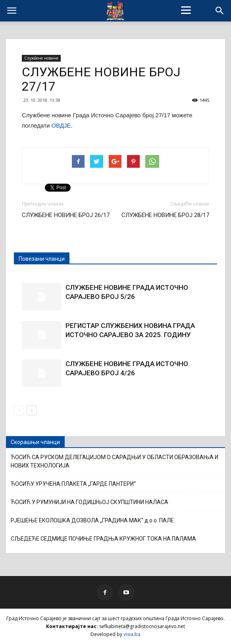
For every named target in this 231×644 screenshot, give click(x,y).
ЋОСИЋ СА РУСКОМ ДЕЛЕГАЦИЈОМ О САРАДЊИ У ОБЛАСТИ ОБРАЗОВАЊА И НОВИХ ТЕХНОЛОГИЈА (115, 461)
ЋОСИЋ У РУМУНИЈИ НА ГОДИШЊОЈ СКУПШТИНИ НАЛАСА (90, 502)
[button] (220, 11)
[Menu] (186, 10)
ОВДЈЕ (61, 125)
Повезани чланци (42, 259)
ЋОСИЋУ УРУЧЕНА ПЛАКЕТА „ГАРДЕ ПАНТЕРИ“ (73, 484)
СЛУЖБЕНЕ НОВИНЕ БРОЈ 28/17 (165, 215)
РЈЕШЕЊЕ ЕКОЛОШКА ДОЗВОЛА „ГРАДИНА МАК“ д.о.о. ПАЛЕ (92, 520)
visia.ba (132, 634)
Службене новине (41, 58)
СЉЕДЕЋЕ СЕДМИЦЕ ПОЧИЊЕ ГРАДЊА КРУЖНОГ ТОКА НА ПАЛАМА (103, 539)
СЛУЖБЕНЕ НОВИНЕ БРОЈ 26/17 (66, 215)
